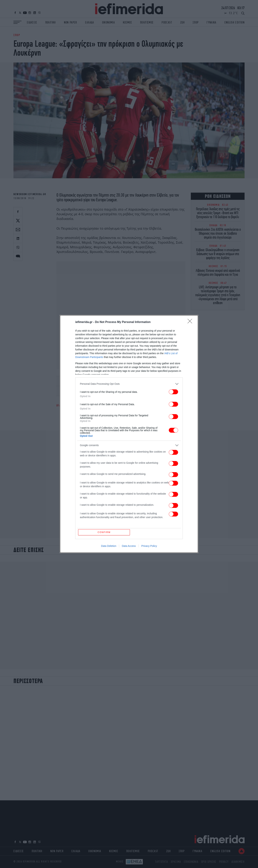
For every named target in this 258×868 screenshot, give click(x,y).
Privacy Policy (149, 546)
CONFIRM (104, 532)
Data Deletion (109, 546)
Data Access (129, 546)
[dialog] (129, 434)
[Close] (191, 322)
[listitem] (129, 384)
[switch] (173, 392)
